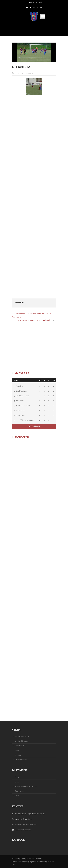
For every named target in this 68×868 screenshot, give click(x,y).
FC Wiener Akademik (22, 830)
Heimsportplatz (21, 760)
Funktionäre (19, 746)
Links (17, 796)
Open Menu (43, 17)
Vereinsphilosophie (22, 741)
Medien (18, 755)
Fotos (29, 73)
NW (33, 73)
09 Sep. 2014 (19, 73)
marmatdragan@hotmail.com (26, 824)
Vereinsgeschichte (22, 736)
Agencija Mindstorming (38, 862)
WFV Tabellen (34, 426)
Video (17, 782)
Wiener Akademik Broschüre (26, 786)
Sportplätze (19, 791)
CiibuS (14, 865)
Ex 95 (17, 750)
